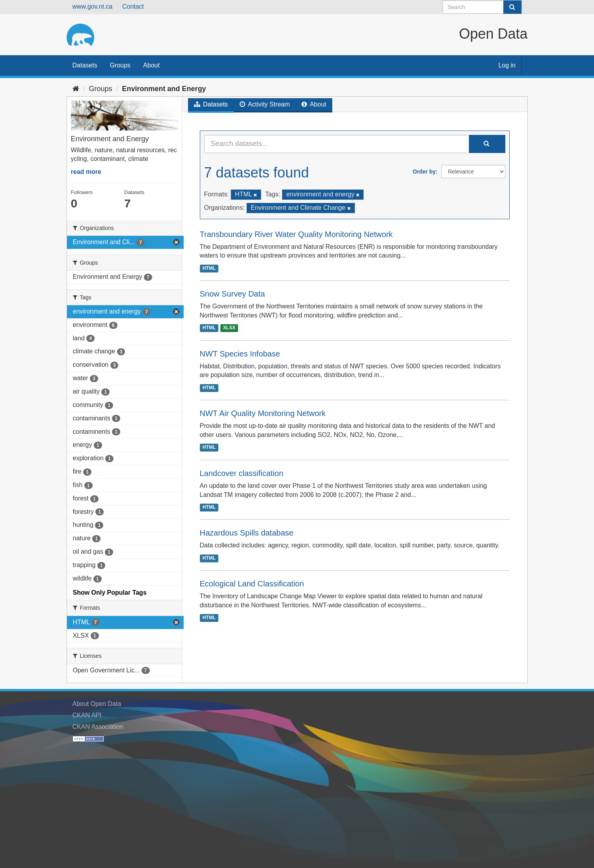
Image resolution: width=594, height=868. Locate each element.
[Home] (76, 89)
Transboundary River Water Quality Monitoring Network (296, 234)
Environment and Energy (164, 89)
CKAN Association (98, 727)
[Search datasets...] (337, 144)
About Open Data (97, 704)
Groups (120, 65)
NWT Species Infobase (240, 354)
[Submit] (512, 7)
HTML (209, 268)
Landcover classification (242, 473)
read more (86, 172)
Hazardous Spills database (247, 533)
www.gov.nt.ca (93, 7)
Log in (507, 65)
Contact (133, 7)
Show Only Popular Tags (110, 593)
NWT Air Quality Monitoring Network (263, 413)
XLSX (229, 328)
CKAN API (87, 715)
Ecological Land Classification (252, 584)
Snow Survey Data (233, 294)
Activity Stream (265, 104)
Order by (424, 172)
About (151, 65)
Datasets (85, 65)
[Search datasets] (482, 7)
